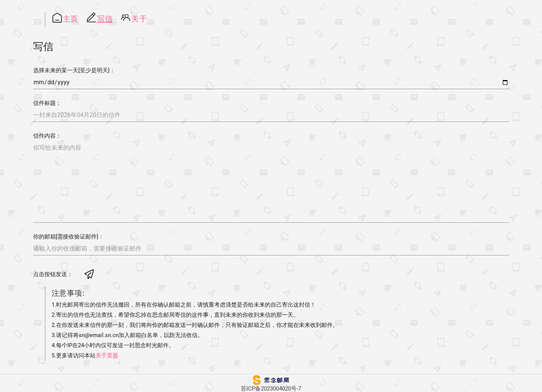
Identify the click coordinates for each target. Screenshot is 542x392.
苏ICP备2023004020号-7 (271, 389)
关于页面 (107, 356)
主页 (71, 19)
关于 (139, 19)
